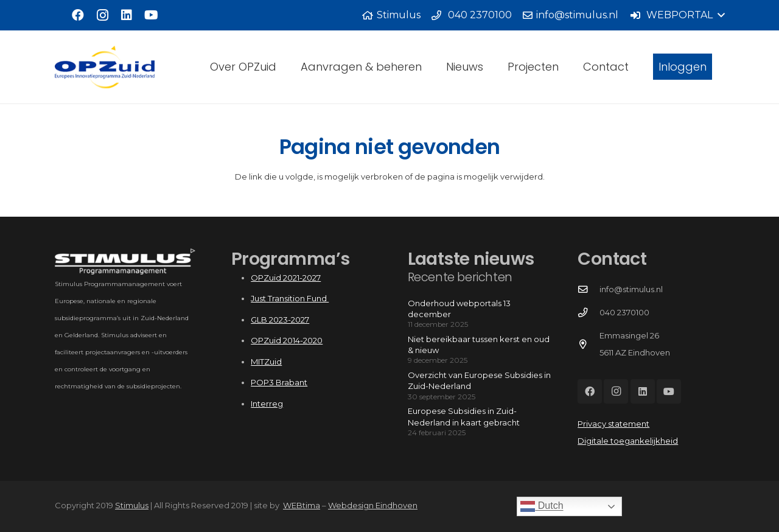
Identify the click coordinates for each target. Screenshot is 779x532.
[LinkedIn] (127, 15)
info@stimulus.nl (631, 289)
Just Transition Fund (290, 298)
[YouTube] (151, 15)
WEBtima (302, 505)
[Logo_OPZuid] (105, 67)
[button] (677, 15)
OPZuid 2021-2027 (286, 278)
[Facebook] (78, 15)
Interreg (267, 404)
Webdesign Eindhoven (373, 505)
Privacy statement (613, 424)
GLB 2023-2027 (280, 320)
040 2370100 (624, 312)
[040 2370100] (588, 313)
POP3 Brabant (279, 382)
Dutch (542, 506)
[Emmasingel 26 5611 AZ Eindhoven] (588, 345)
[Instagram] (102, 15)
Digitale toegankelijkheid (628, 441)
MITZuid (266, 362)
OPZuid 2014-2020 (287, 340)
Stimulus (132, 505)
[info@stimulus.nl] (588, 290)
